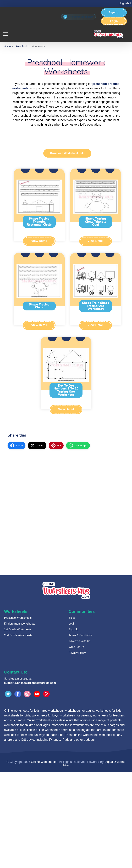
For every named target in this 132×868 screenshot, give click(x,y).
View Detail (39, 241)
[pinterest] (56, 446)
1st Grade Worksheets (18, 629)
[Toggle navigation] (5, 34)
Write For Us (76, 647)
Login (114, 21)
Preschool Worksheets (18, 618)
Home (7, 46)
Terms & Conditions (81, 635)
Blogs (72, 618)
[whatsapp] (78, 446)
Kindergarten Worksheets (20, 624)
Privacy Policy (77, 653)
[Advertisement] (66, 477)
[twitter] (37, 446)
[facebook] (16, 446)
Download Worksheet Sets (67, 153)
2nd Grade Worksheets (18, 635)
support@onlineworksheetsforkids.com (30, 683)
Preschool (21, 46)
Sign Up (114, 13)
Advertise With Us (79, 641)
